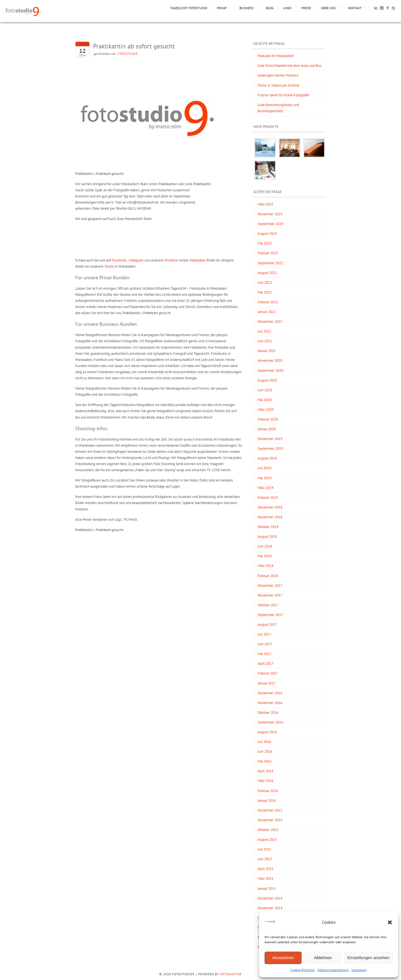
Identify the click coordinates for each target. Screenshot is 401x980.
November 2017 (270, 595)
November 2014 (270, 908)
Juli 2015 (264, 849)
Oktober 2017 (268, 605)
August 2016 (267, 732)
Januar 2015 (267, 889)
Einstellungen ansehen (368, 958)
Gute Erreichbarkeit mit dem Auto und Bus (289, 66)
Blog (270, 8)
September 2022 (270, 263)
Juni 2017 (265, 644)
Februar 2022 (268, 302)
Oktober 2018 (268, 527)
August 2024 (267, 234)
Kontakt (355, 8)
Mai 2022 (265, 292)
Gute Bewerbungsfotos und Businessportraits (278, 108)
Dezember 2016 (270, 693)
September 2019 (270, 449)
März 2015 (266, 878)
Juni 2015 (265, 859)
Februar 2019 (268, 498)
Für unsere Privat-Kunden (102, 278)
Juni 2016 (265, 752)
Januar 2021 (267, 351)
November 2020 (270, 361)
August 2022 (267, 273)
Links (287, 8)
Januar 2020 (267, 429)
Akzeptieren (283, 958)
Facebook (119, 260)
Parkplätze (198, 260)
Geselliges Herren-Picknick (278, 75)
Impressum (359, 970)
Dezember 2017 (270, 586)
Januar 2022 (267, 312)
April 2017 (266, 663)
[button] (390, 922)
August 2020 (267, 380)
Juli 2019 (264, 468)
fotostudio (128, 54)
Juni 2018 (265, 546)
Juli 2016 (264, 742)
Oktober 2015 (268, 830)
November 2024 (270, 214)
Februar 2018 (268, 576)
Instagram (136, 260)
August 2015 (267, 840)
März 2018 (266, 566)
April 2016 (266, 771)
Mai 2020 (265, 400)
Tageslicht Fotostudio (189, 8)
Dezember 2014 (270, 898)
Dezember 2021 (270, 322)
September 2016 (270, 722)
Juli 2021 (264, 331)
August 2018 (267, 537)
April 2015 (266, 869)
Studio (109, 266)
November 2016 (270, 703)
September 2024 (270, 224)
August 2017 (267, 625)
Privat (222, 8)
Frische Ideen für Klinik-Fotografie (283, 95)
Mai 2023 (265, 243)
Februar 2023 (268, 253)
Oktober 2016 (268, 713)
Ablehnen (323, 958)
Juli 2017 (264, 634)
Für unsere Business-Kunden (106, 324)
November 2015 (270, 820)
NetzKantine (231, 974)
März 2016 (266, 781)
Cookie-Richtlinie (303, 970)
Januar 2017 (267, 683)
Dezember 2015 (270, 810)
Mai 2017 (265, 654)
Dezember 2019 (270, 439)
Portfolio (171, 260)
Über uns (328, 8)
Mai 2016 (265, 761)
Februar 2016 (268, 791)
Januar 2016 (267, 801)
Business (246, 8)
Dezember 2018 (270, 507)
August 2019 (267, 458)
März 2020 (266, 410)
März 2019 (266, 488)
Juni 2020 (265, 390)
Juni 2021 (265, 341)
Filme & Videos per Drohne (278, 85)
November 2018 (270, 517)
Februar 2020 (268, 419)
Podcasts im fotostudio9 (276, 56)
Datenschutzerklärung (333, 970)
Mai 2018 (265, 556)
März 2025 (266, 204)
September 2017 (270, 615)
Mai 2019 (265, 478)
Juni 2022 (265, 283)
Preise (306, 8)
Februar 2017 (268, 673)
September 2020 (270, 371)
